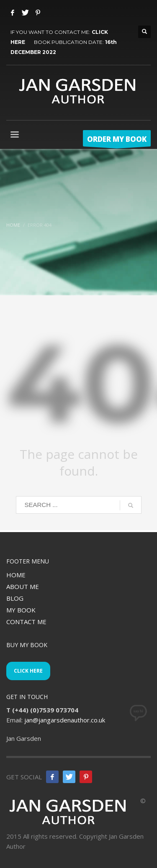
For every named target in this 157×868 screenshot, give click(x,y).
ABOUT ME (23, 586)
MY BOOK (21, 610)
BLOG (15, 598)
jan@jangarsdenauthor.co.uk (65, 720)
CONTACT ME (26, 622)
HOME (16, 575)
